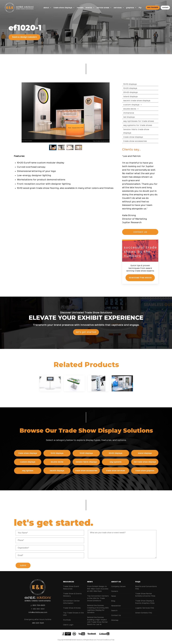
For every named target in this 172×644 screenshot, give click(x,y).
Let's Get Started (86, 338)
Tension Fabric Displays (92, 462)
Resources (69, 582)
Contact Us (116, 615)
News (90, 582)
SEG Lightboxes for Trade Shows (145, 121)
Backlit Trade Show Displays (143, 101)
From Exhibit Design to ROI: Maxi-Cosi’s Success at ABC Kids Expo (98, 589)
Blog (113, 601)
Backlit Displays (63, 471)
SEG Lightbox (34, 471)
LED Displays (135, 117)
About (47, 8)
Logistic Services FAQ (145, 608)
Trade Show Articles (72, 608)
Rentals (80, 8)
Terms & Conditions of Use (106, 640)
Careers (115, 591)
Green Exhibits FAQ (144, 613)
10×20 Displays (137, 88)
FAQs (138, 582)
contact (165, 8)
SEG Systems (122, 462)
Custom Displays (139, 105)
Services (119, 8)
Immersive (135, 113)
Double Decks (137, 109)
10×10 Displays (136, 84)
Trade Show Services (122, 471)
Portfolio (67, 620)
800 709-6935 (39, 605)
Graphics (131, 8)
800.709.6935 (153, 8)
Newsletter (116, 606)
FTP (140, 8)
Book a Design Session (24, 37)
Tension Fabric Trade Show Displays (143, 131)
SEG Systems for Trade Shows (144, 125)
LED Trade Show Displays (151, 462)
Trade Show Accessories (141, 141)
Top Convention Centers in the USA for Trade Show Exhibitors (98, 598)
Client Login (68, 625)
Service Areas (104, 8)
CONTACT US (147, 232)
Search (114, 611)
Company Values (118, 586)
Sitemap (115, 620)
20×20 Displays (137, 92)
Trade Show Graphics (151, 471)
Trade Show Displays (64, 8)
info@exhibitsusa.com (38, 612)
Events (90, 8)
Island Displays (137, 97)
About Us (116, 582)
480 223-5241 (38, 623)
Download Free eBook (146, 278)
